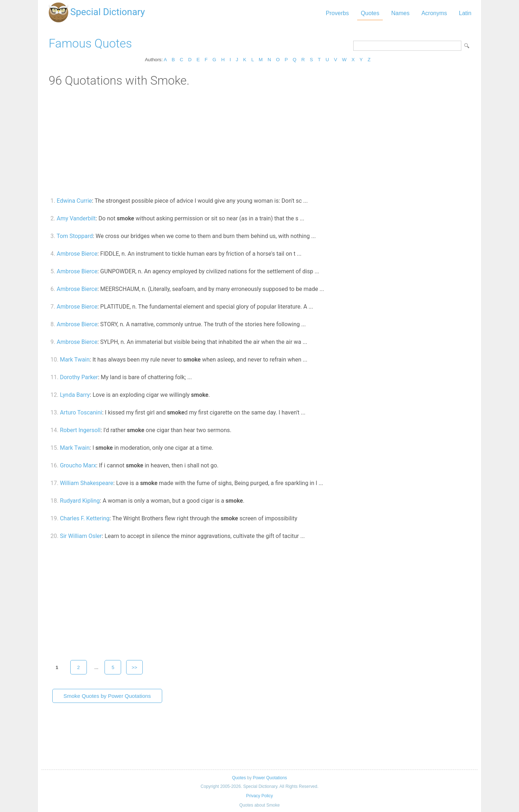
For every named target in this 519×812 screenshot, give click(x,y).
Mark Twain (75, 360)
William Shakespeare (86, 483)
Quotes (370, 13)
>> (134, 667)
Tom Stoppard (75, 236)
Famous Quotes (90, 43)
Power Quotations (270, 778)
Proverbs (337, 13)
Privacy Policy (259, 796)
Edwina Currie (74, 201)
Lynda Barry (75, 395)
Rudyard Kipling (80, 501)
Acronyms (434, 13)
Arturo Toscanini (81, 412)
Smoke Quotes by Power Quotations (107, 696)
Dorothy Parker (79, 377)
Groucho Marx (78, 465)
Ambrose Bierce (77, 254)
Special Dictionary (108, 12)
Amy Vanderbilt (76, 218)
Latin (465, 13)
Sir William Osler (81, 536)
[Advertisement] (259, 142)
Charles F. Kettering (85, 518)
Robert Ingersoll (80, 430)
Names (400, 13)
